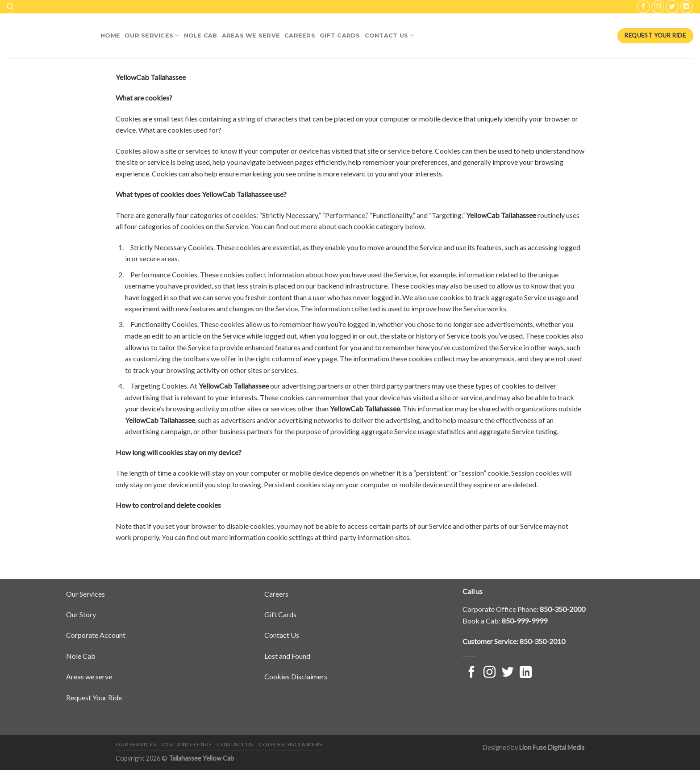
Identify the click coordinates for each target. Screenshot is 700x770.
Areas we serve (89, 676)
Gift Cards (340, 36)
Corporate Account (96, 635)
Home (110, 36)
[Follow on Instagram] (658, 6)
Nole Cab (81, 656)
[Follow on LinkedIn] (686, 6)
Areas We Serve (251, 36)
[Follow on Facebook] (644, 6)
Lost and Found (287, 656)
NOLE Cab (201, 36)
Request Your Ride (94, 697)
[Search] (10, 7)
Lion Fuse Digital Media (552, 747)
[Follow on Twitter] (672, 6)
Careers (300, 36)
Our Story (81, 614)
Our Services (152, 36)
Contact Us (390, 36)
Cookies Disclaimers (296, 676)
